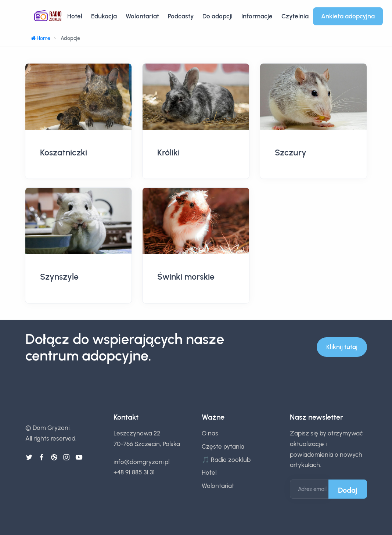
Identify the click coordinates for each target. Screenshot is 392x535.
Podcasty (181, 16)
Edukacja (104, 16)
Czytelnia (295, 16)
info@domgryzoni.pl (141, 462)
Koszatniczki (64, 152)
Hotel (75, 16)
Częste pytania (223, 446)
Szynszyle (59, 277)
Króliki (168, 152)
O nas (210, 433)
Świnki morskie (186, 277)
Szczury (291, 152)
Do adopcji (217, 16)
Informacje (257, 16)
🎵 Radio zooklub (226, 460)
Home (41, 38)
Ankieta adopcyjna (348, 16)
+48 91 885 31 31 (134, 472)
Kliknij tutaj (342, 347)
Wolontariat (142, 16)
